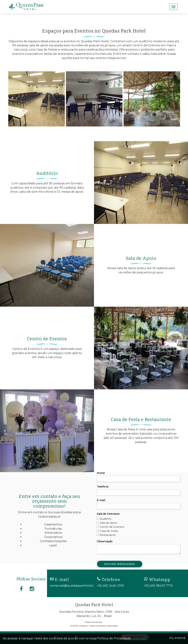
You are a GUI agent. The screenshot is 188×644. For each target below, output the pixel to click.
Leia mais (139, 638)
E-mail (101, 500)
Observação (105, 541)
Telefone (103, 487)
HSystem (83, 626)
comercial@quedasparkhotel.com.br (77, 586)
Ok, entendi (177, 638)
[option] (37, 99)
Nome (101, 473)
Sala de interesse (108, 514)
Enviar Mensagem (120, 564)
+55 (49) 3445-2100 (110, 586)
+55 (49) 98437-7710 (158, 586)
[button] (99, 183)
